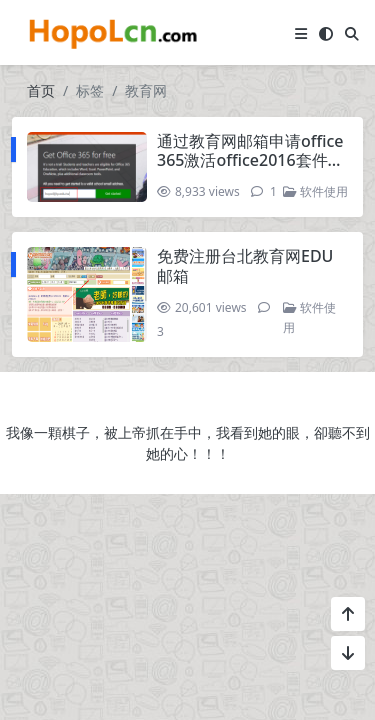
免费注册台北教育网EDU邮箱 (245, 265)
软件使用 (315, 191)
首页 (41, 90)
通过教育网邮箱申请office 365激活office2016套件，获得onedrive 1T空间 (250, 160)
